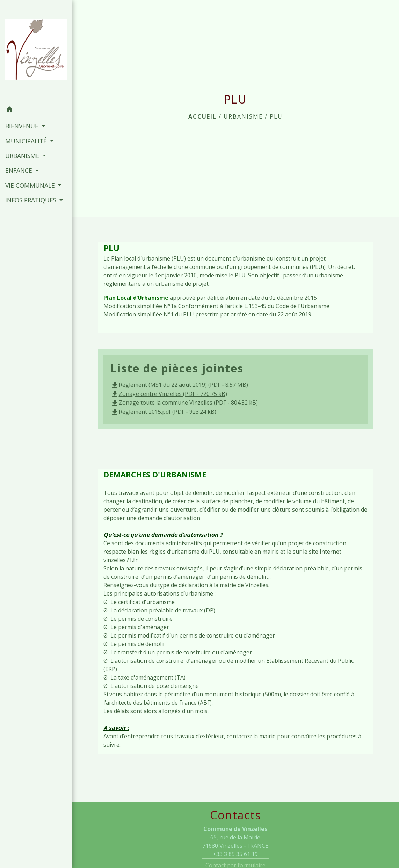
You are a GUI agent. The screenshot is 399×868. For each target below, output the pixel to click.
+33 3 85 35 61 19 (235, 854)
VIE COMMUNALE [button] (31, 185)
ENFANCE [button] (20, 170)
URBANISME (243, 116)
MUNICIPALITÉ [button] (27, 141)
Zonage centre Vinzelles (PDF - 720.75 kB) (169, 394)
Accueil (202, 116)
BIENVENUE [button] (23, 126)
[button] (36, 111)
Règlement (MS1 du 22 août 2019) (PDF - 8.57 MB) (179, 385)
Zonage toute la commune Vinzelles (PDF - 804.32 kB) (184, 403)
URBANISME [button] (23, 156)
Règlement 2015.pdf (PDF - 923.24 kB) (163, 412)
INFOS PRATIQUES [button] (32, 200)
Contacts (235, 815)
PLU (276, 116)
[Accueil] (36, 51)
